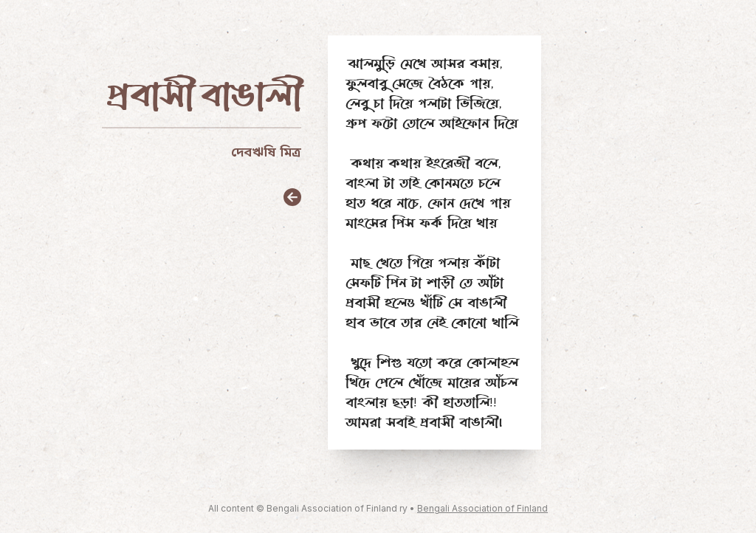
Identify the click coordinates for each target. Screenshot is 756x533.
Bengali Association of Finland (482, 508)
